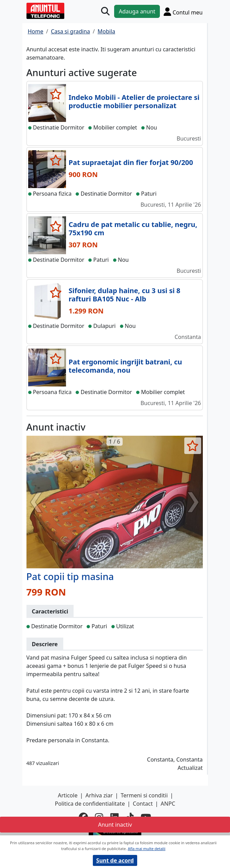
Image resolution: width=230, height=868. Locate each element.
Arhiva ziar (99, 795)
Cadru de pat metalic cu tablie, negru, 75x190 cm (133, 229)
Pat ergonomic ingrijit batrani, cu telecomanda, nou (125, 366)
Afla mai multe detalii (147, 849)
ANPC (168, 804)
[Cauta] (105, 12)
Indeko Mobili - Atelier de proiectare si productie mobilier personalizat (134, 101)
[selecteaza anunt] (56, 94)
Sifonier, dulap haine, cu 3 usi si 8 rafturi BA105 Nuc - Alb (125, 295)
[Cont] (183, 12)
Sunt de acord (115, 860)
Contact (143, 804)
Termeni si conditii (144, 795)
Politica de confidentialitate (90, 804)
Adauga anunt (137, 11)
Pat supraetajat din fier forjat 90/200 (131, 162)
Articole (68, 795)
